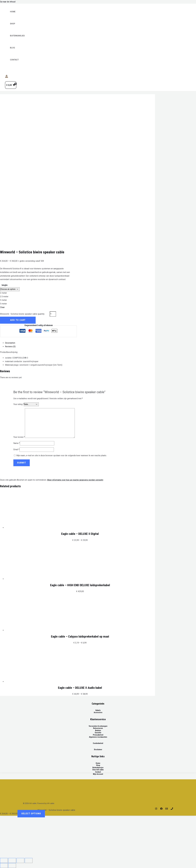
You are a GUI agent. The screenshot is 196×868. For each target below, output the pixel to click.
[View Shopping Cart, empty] (11, 85)
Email (16, 449)
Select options (31, 814)
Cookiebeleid (98, 743)
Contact (14, 60)
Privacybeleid (98, 735)
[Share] (12, 860)
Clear (2, 307)
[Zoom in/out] (29, 860)
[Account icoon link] (7, 77)
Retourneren (98, 728)
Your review (19, 437)
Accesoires (98, 712)
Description (10, 343)
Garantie (98, 733)
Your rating (19, 404)
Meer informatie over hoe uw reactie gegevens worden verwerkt (75, 480)
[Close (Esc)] (4, 860)
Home (13, 12)
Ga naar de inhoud (8, 2)
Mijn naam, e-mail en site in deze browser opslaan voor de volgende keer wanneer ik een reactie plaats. (61, 455)
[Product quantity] (53, 314)
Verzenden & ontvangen (98, 726)
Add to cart (18, 320)
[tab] (80, 343)
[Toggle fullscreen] (20, 860)
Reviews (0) (10, 347)
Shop (13, 24)
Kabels (98, 710)
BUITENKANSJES (17, 36)
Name (17, 443)
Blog (12, 48)
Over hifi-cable (98, 770)
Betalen (98, 730)
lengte (4, 285)
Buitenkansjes (98, 768)
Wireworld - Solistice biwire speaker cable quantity (22, 314)
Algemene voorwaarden (98, 737)
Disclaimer (98, 750)
